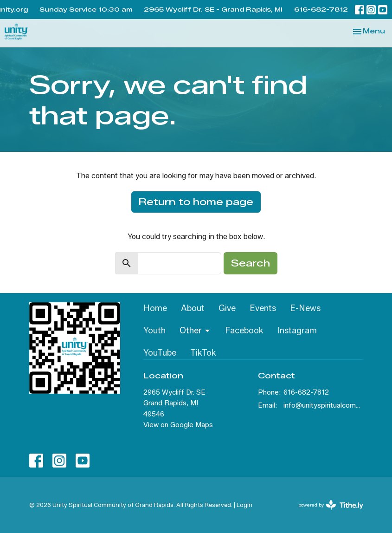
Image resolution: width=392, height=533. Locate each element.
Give (227, 308)
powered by (331, 505)
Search (251, 263)
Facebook (244, 331)
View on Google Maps (178, 425)
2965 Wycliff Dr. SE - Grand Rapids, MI (213, 9)
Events (263, 308)
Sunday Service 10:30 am (86, 9)
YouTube (160, 353)
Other (195, 331)
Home (155, 308)
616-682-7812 (321, 9)
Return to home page (196, 202)
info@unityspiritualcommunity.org (323, 405)
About (193, 308)
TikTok (203, 353)
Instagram (297, 331)
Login (244, 505)
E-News (305, 308)
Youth (154, 331)
